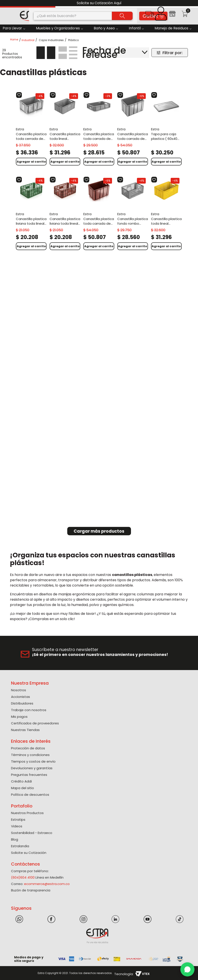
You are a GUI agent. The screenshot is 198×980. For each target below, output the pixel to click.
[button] (150, 15)
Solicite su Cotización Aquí (99, 3)
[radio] (46, 53)
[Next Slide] (193, 3)
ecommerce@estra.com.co (47, 884)
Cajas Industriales (51, 40)
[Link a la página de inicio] (15, 40)
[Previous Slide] (5, 3)
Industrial (28, 40)
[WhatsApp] (187, 969)
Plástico (73, 40)
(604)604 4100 (23, 877)
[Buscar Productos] (122, 16)
